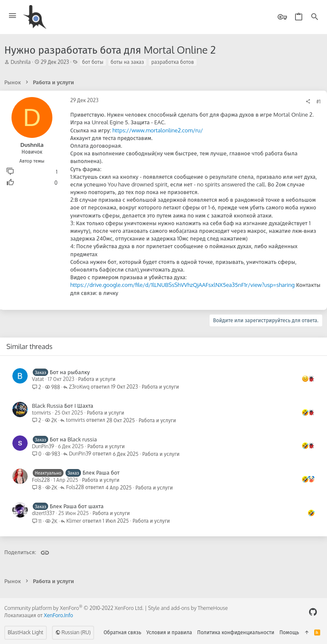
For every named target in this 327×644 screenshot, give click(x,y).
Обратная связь (122, 632)
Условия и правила (169, 632)
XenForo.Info (59, 615)
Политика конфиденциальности (236, 632)
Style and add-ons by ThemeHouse (188, 608)
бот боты (93, 62)
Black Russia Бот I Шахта (63, 406)
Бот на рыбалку (70, 372)
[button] (13, 16)
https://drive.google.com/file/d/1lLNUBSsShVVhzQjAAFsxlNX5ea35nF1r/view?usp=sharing (182, 285)
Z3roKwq (79, 387)
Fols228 (41, 480)
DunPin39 (43, 446)
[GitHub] (313, 612)
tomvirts (42, 413)
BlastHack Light (26, 632)
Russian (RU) (73, 632)
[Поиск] (315, 17)
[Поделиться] (308, 102)
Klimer (74, 521)
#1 (318, 102)
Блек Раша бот (101, 472)
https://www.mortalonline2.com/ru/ (158, 130)
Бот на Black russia (73, 439)
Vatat (38, 379)
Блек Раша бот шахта (77, 506)
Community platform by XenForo (74, 608)
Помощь (289, 632)
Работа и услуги (97, 379)
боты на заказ (128, 62)
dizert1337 (43, 513)
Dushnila (21, 62)
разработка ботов (172, 62)
